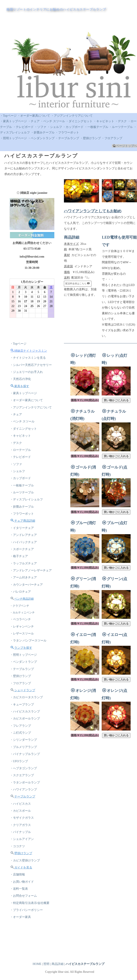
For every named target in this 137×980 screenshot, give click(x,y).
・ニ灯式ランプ (21, 753)
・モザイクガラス (23, 842)
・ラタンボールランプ (26, 805)
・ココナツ (18, 872)
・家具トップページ (13, 121)
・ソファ (40, 127)
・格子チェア (20, 567)
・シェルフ (55, 127)
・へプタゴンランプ (24, 790)
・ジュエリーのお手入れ (27, 374)
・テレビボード (23, 127)
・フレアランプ (21, 745)
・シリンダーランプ (24, 760)
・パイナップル (21, 857)
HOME (37, 964)
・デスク (121, 121)
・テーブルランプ (67, 138)
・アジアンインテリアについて (72, 116)
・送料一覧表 (20, 916)
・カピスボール (21, 834)
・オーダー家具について (34, 116)
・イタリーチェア (23, 538)
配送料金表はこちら (77, 283)
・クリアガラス (21, 849)
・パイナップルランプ (26, 775)
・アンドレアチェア (24, 545)
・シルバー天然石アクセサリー (32, 367)
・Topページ (8, 116)
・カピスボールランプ (26, 738)
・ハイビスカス (21, 827)
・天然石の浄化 (21, 382)
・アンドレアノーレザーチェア (32, 582)
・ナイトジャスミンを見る (29, 359)
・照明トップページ (13, 138)
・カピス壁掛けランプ (26, 886)
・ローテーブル (21, 456)
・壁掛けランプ (90, 138)
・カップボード (73, 127)
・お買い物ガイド (23, 909)
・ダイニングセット (79, 121)
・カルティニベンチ (23, 626)
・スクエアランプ (23, 797)
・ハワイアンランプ (24, 812)
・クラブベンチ (20, 619)
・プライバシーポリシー (27, 938)
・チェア (34, 121)
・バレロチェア (21, 605)
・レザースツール (23, 648)
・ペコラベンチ (21, 634)
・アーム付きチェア (24, 590)
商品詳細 (58, 964)
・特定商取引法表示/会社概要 (30, 931)
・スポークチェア (23, 560)
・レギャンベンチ (23, 641)
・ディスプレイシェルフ (27, 508)
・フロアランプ (112, 138)
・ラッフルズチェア (24, 575)
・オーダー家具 (21, 946)
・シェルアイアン (23, 864)
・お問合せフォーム (24, 924)
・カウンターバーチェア (27, 597)
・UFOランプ (20, 782)
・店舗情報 (18, 901)
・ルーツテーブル (121, 127)
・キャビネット (104, 121)
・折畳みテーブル (43, 132)
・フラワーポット (67, 132)
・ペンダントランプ (41, 138)
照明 (46, 964)
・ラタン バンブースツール (29, 656)
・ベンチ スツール (53, 121)
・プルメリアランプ (24, 767)
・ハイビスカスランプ (26, 730)
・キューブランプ (23, 723)
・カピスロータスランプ (27, 715)
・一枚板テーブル (96, 127)
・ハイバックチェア (24, 553)
